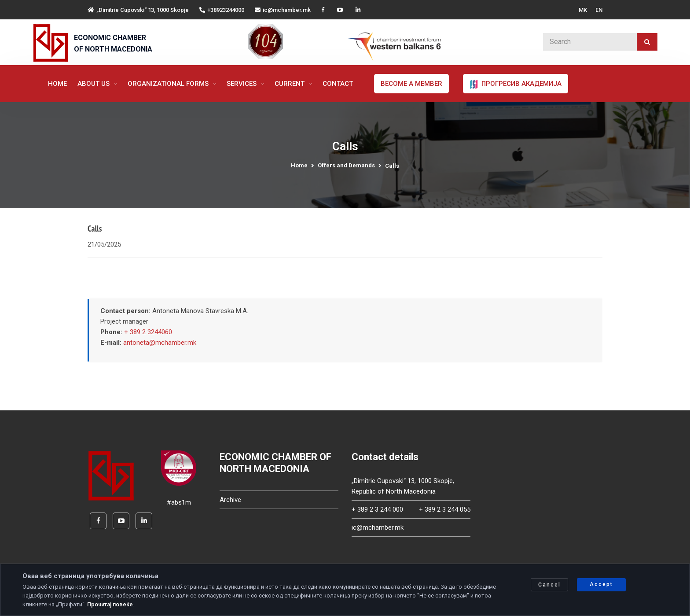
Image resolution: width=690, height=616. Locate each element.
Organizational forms (169, 84)
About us (94, 84)
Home (57, 84)
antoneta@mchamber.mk (160, 344)
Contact (338, 84)
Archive (230, 501)
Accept (601, 584)
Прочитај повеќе (110, 604)
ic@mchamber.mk (283, 10)
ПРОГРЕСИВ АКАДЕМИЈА (516, 84)
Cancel (549, 585)
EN (599, 10)
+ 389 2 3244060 (148, 333)
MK (583, 10)
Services (242, 84)
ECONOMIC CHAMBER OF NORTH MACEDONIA (113, 43)
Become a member (411, 84)
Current (290, 84)
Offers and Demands (346, 165)
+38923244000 (222, 10)
